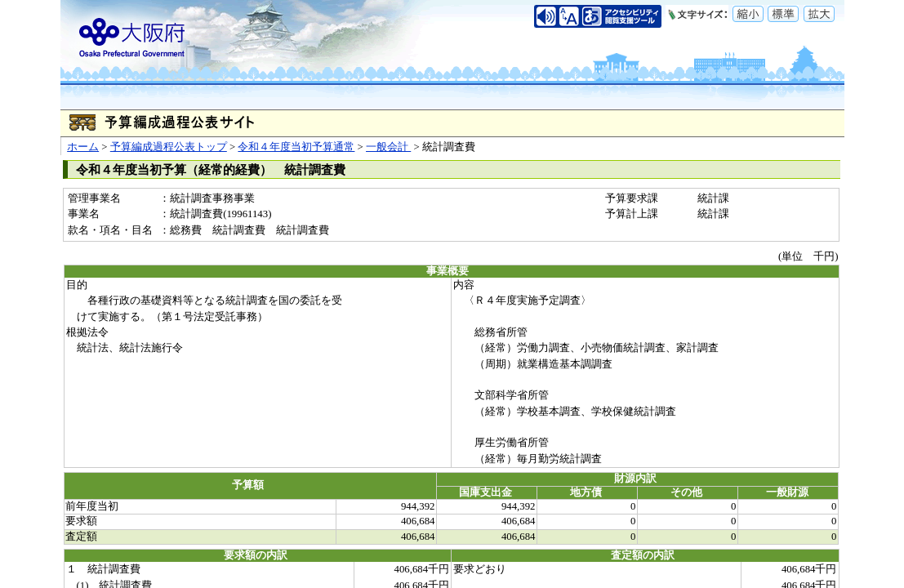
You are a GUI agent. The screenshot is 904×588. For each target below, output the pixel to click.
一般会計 (388, 147)
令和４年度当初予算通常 (296, 147)
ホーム (83, 147)
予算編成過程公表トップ (169, 147)
